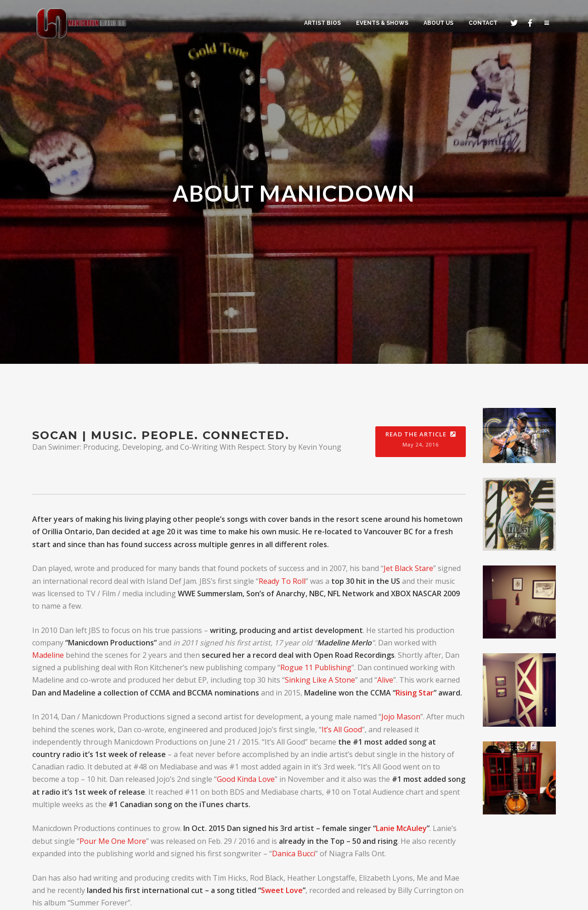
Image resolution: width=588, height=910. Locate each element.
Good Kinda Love (246, 779)
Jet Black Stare (408, 568)
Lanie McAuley (401, 828)
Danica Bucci (294, 853)
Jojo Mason (401, 717)
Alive (385, 680)
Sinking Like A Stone (320, 680)
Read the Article (421, 442)
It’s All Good (342, 729)
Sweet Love (282, 890)
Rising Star (415, 693)
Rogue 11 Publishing (316, 667)
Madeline (48, 655)
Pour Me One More (113, 841)
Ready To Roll (282, 581)
